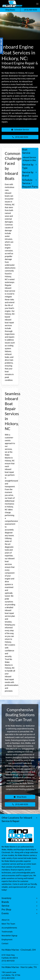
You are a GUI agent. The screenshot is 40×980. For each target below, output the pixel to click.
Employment (7, 940)
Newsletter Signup (9, 936)
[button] (37, 4)
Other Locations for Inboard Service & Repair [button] (17, 819)
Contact (5, 943)
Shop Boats (10, 10)
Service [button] (5, 906)
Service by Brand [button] (28, 174)
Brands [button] (5, 902)
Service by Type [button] (28, 166)
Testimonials (7, 932)
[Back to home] (12, 4)
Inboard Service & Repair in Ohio (29, 159)
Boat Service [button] (26, 151)
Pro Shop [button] (6, 910)
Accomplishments (9, 928)
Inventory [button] (6, 898)
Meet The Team (8, 924)
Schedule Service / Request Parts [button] (30, 183)
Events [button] (5, 913)
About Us (5, 920)
